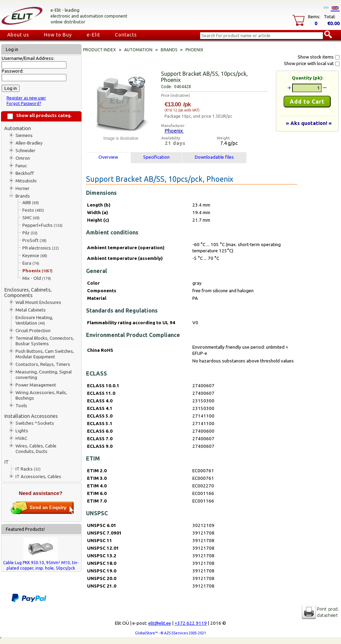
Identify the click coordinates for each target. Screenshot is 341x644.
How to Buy (58, 35)
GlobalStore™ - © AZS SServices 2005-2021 (170, 633)
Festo (33, 210)
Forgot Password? (24, 103)
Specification (156, 157)
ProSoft (34, 240)
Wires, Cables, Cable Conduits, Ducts (36, 449)
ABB (31, 203)
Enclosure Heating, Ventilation (34, 320)
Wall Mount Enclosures (38, 302)
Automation (18, 128)
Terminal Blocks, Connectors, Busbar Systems (45, 341)
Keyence (35, 256)
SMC (31, 218)
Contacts (126, 35)
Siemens (24, 135)
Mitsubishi (26, 181)
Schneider (25, 151)
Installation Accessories (31, 416)
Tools (21, 406)
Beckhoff (25, 173)
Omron (23, 158)
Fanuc (21, 166)
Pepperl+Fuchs (42, 225)
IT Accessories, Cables (38, 477)
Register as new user (26, 98)
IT (7, 462)
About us (18, 35)
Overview (108, 157)
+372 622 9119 (191, 623)
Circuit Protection (33, 331)
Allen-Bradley (29, 143)
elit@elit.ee (160, 623)
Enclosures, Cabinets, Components (28, 292)
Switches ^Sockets (35, 423)
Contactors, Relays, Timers (43, 364)
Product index (99, 50)
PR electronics (41, 248)
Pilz (30, 233)
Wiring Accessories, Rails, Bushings (41, 395)
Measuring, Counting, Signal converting (44, 375)
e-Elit (93, 35)
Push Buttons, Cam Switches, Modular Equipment (45, 354)
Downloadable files (214, 157)
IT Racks (28, 469)
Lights (22, 431)
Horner (23, 188)
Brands (23, 196)
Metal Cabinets (31, 310)
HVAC (21, 438)
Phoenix (37, 271)
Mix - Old (37, 278)
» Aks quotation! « (309, 123)
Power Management (36, 385)
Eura (31, 263)
